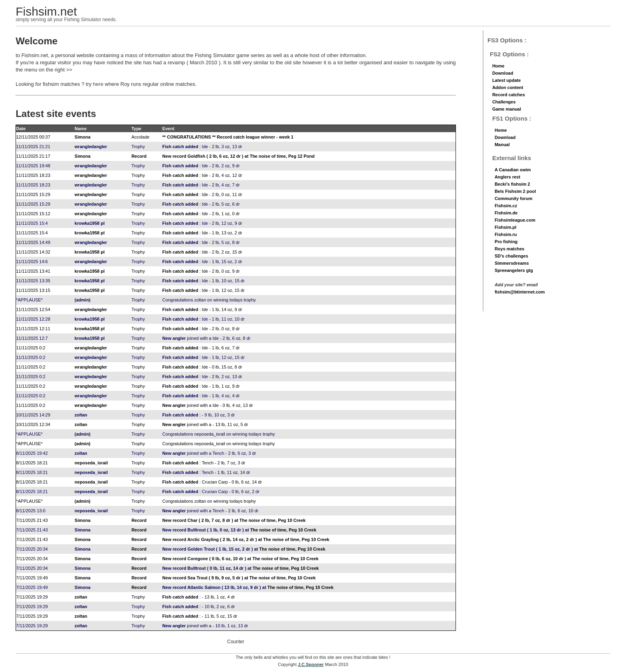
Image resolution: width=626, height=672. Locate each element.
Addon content (508, 87)
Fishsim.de (506, 213)
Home (498, 66)
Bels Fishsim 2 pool (515, 191)
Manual (502, 145)
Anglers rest (507, 177)
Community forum (514, 198)
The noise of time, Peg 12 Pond (282, 156)
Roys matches (510, 249)
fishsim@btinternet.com (520, 292)
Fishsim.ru (506, 234)
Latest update (507, 80)
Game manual (507, 109)
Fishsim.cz (506, 206)
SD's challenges (511, 256)
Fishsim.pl (505, 227)
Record (139, 156)
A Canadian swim (513, 170)
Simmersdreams (512, 263)
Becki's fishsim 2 (512, 184)
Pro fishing (506, 242)
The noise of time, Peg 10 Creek (273, 520)
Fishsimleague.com (515, 220)
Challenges (504, 102)
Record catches (509, 95)
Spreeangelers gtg (514, 270)
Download (503, 73)
